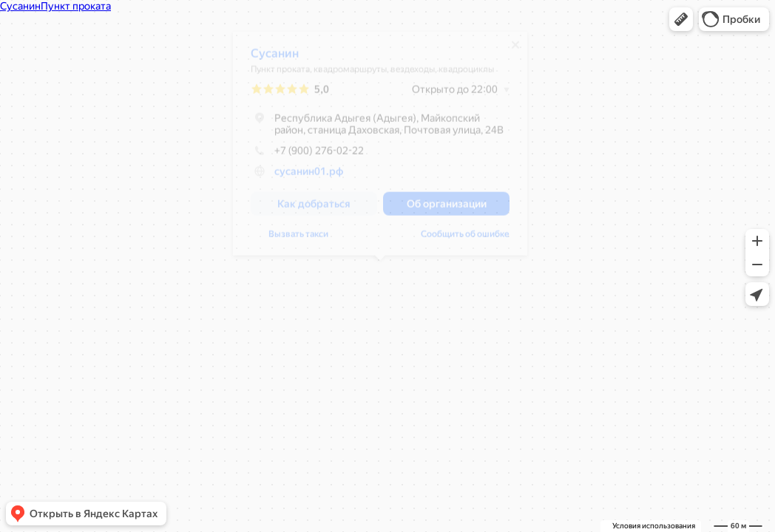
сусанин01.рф (309, 177)
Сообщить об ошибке (465, 239)
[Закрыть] (515, 50)
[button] (681, 19)
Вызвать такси (298, 239)
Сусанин (275, 59)
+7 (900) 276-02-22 (307, 156)
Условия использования (654, 526)
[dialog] (380, 149)
